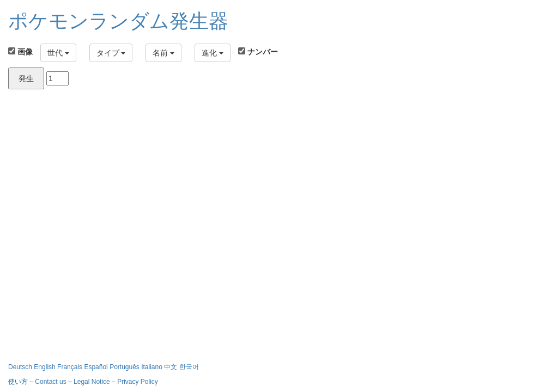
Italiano (153, 367)
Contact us (50, 382)
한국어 (189, 367)
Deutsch (21, 367)
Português (125, 367)
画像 (20, 52)
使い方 (18, 382)
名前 (163, 53)
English (46, 367)
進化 (213, 53)
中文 (171, 367)
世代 (58, 53)
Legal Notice (93, 382)
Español (97, 367)
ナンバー (258, 52)
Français (71, 367)
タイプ (111, 53)
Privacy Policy (138, 382)
